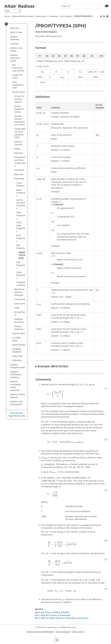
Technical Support (63, 632)
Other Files (18, 356)
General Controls (18, 143)
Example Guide (18, 366)
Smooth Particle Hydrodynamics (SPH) (20, 120)
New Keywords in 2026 (18, 85)
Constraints (20, 299)
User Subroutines (17, 403)
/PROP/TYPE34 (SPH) (83, 16)
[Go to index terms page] (104, 7)
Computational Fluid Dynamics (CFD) (20, 133)
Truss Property (20, 184)
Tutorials (15, 44)
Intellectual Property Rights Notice (40, 632)
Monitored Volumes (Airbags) (19, 292)
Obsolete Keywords (17, 351)
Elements (19, 153)
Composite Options (21, 284)
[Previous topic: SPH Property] (101, 17)
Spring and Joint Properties (21, 204)
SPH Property (66, 16)
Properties (53, 16)
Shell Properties (21, 216)
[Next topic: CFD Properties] (104, 17)
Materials (19, 174)
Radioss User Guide (17, 49)
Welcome (15, 28)
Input (16, 339)
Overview (15, 38)
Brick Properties (21, 238)
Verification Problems (16, 375)
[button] (9, 28)
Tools (17, 308)
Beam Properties (21, 193)
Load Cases (20, 304)
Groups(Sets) (20, 314)
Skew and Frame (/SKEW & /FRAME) (52, 612)
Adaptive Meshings (19, 321)
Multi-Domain (19, 345)
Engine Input (19, 333)
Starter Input (41, 16)
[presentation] (56, 72)
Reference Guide (23, 16)
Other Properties (21, 275)
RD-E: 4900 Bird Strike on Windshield (53, 615)
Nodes (17, 149)
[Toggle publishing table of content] (6, 24)
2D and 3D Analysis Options (19, 99)
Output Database (19, 328)
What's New (16, 32)
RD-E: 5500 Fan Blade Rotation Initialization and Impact (62, 618)
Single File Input (17, 76)
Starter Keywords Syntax (19, 109)
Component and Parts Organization (20, 162)
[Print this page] (108, 16)
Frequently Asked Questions (15, 386)
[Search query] (82, 6)
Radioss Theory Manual (18, 396)
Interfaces (19, 170)
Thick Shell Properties (21, 227)
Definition (17, 360)
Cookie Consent (78, 632)
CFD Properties (21, 265)
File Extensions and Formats (18, 68)
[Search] (99, 6)
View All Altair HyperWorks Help (17, 415)
